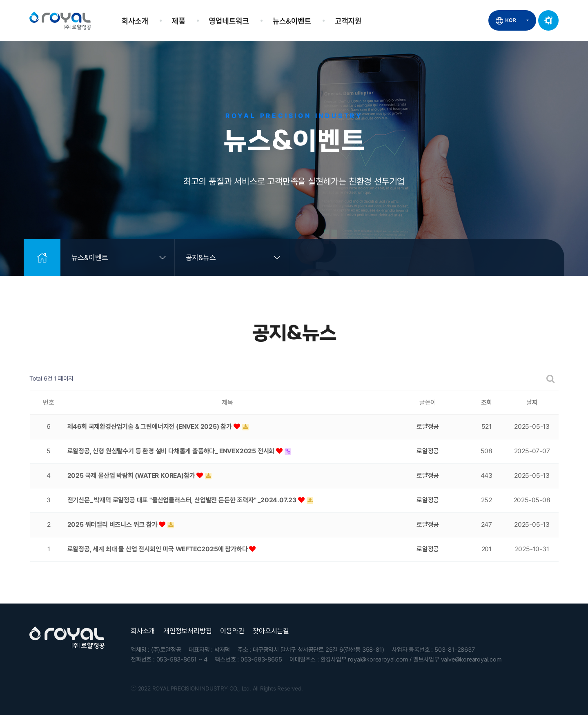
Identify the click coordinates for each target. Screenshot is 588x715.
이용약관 (232, 631)
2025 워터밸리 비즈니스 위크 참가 (113, 525)
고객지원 (348, 20)
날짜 (532, 402)
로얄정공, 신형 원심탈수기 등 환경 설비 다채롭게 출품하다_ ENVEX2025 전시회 (172, 451)
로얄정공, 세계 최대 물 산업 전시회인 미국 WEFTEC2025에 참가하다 (158, 549)
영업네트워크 (229, 20)
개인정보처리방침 (187, 631)
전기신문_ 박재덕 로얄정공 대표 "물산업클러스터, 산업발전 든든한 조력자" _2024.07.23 (183, 500)
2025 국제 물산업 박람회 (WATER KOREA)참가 (132, 476)
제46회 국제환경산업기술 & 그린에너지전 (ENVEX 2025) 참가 (150, 427)
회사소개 (135, 20)
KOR (511, 20)
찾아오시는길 (271, 631)
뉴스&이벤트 (292, 20)
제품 (179, 20)
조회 (487, 402)
